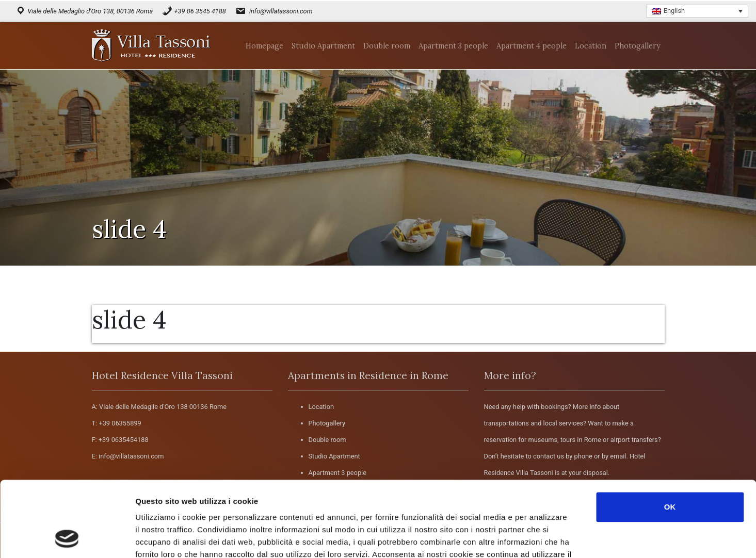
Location (321, 407)
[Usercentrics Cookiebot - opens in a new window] (67, 538)
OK (670, 436)
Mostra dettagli (548, 538)
